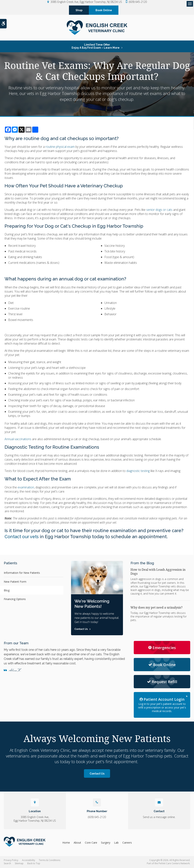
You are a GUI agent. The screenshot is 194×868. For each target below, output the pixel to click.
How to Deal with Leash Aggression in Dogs (158, 572)
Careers (127, 843)
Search (7, 864)
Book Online (104, 10)
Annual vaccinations (18, 439)
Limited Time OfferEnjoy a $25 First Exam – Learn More (96, 46)
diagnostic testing (138, 471)
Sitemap (19, 864)
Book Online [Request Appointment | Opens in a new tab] (162, 665)
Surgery (106, 843)
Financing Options (15, 599)
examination (26, 487)
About (77, 843)
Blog (7, 590)
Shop (79, 10)
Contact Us (97, 774)
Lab (116, 843)
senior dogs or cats (159, 210)
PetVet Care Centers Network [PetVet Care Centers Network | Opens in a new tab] (174, 864)
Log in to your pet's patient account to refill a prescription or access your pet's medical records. (162, 705)
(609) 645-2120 (138, 2)
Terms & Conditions (50, 861)
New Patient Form (15, 582)
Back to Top (34, 864)
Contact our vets (22, 537)
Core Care (91, 843)
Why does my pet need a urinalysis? (156, 608)
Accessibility (29, 861)
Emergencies (162, 648)
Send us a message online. (159, 817)
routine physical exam (60, 147)
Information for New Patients (22, 573)
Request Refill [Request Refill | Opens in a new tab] (162, 682)
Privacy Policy (11, 861)
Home (66, 843)
